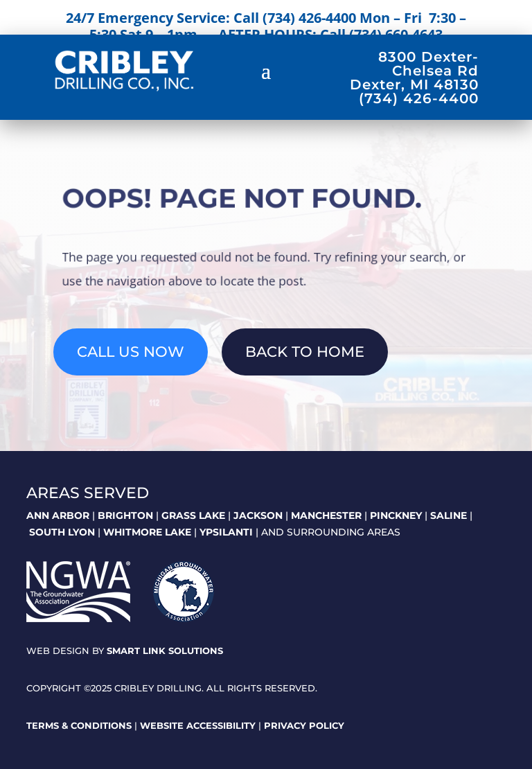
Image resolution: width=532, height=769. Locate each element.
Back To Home (305, 352)
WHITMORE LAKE (147, 532)
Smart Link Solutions (165, 651)
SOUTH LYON (62, 532)
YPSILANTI (226, 532)
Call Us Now (131, 352)
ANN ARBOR (58, 515)
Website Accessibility (198, 725)
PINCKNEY (396, 515)
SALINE (449, 515)
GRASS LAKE (193, 515)
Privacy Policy (304, 725)
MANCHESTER (326, 515)
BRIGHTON (125, 515)
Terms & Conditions (79, 725)
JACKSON (258, 515)
